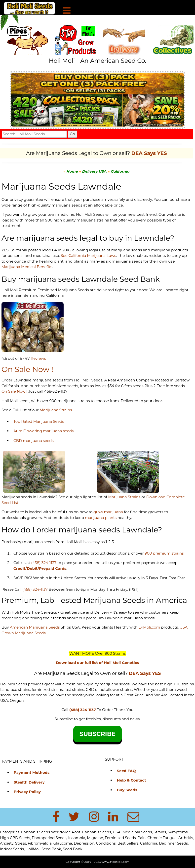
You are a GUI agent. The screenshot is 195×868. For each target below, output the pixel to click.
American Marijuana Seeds (34, 627)
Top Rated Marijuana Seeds (39, 421)
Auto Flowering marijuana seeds (43, 431)
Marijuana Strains (56, 410)
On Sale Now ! (14, 391)
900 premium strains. (164, 553)
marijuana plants (101, 518)
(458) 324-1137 (44, 563)
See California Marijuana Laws (88, 255)
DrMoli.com (149, 627)
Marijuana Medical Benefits (27, 267)
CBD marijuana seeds (34, 441)
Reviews (38, 358)
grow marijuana (108, 512)
